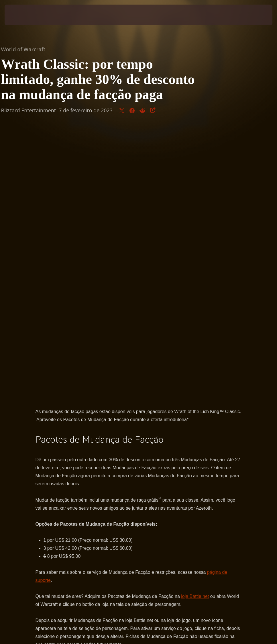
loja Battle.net (195, 326)
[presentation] (22, 15)
